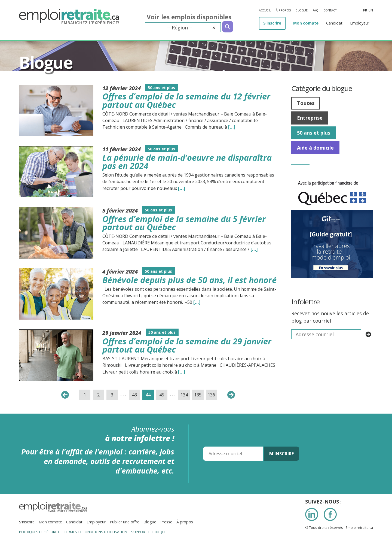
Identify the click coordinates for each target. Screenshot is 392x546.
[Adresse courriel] (233, 454)
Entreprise (310, 118)
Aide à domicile (315, 148)
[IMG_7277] (332, 178)
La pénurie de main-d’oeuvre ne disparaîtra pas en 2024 (187, 162)
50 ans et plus (314, 133)
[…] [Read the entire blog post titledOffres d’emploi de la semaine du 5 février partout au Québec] (254, 249)
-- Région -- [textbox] (191, 28)
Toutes (306, 103)
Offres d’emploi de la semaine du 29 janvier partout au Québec (187, 345)
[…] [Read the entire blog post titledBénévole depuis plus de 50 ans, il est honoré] (197, 302)
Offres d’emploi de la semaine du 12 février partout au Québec (186, 100)
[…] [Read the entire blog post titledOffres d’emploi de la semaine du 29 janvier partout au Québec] (182, 372)
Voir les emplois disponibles (189, 17)
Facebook (330, 514)
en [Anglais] (371, 10)
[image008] (332, 213)
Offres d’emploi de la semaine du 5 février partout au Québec (184, 223)
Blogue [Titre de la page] (46, 62)
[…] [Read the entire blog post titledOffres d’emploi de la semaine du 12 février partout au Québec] (232, 127)
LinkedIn (312, 514)
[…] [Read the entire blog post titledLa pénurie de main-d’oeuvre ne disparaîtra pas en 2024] (182, 188)
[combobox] (183, 27)
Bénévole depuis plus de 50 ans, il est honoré (189, 280)
